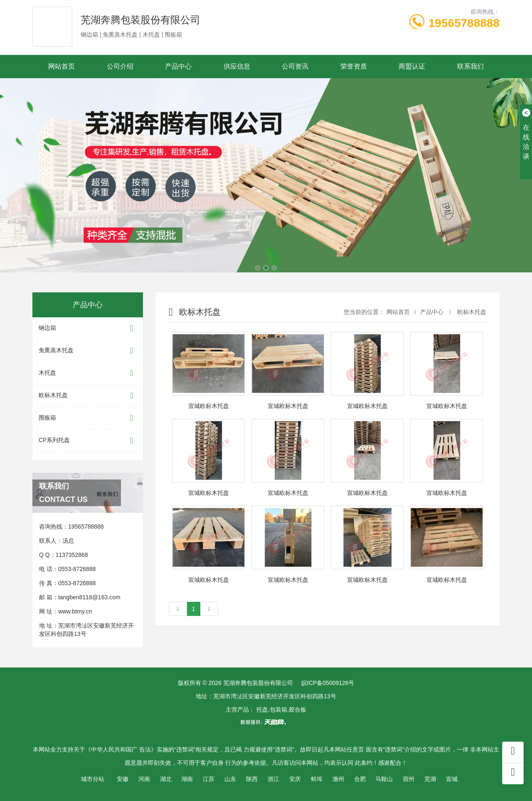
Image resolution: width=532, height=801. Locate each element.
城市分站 (93, 779)
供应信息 (237, 66)
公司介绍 (120, 66)
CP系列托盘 (88, 441)
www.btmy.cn (75, 611)
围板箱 (88, 418)
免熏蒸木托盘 (88, 351)
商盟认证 (412, 66)
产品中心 (178, 66)
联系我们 (470, 66)
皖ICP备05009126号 (328, 683)
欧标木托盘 (88, 396)
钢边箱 (88, 328)
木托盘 (88, 373)
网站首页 (62, 66)
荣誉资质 (354, 66)
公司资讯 (295, 66)
